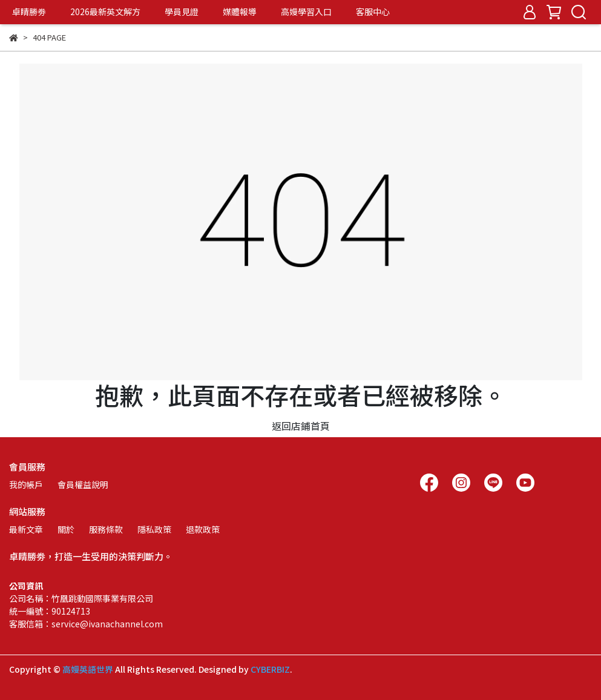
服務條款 (106, 529)
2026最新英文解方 (105, 12)
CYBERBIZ (270, 669)
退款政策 (203, 529)
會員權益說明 (83, 484)
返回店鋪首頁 (301, 426)
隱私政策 (154, 529)
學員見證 (182, 12)
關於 (66, 529)
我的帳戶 (26, 484)
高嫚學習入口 (306, 12)
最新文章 (26, 529)
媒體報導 (240, 12)
